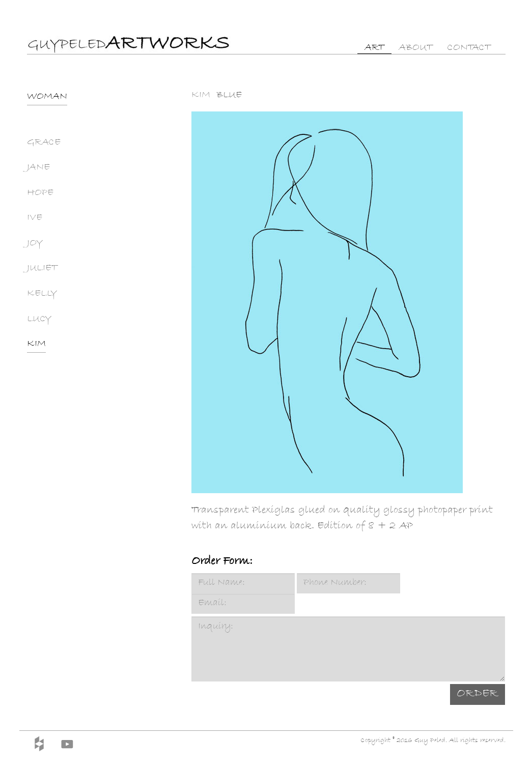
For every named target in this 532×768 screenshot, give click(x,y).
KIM (36, 345)
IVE (35, 218)
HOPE (40, 193)
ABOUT (416, 48)
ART (374, 48)
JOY (35, 244)
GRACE (44, 143)
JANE (38, 168)
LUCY (39, 320)
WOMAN (47, 97)
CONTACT (469, 48)
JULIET (42, 269)
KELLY (42, 294)
